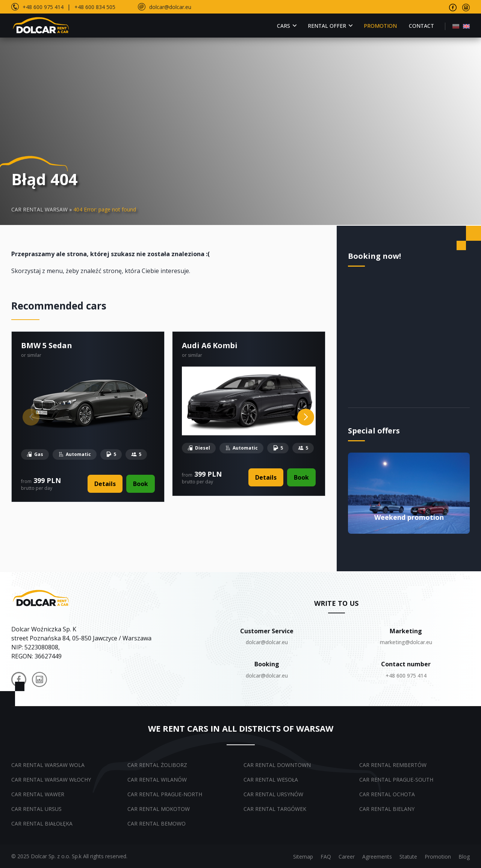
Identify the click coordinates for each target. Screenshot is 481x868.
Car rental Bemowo (157, 823)
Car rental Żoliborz (157, 765)
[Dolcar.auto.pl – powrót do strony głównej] (42, 598)
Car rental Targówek (275, 809)
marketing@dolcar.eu (406, 642)
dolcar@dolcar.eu (170, 7)
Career (347, 857)
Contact (421, 26)
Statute (408, 857)
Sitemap (303, 857)
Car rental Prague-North (165, 794)
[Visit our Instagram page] (466, 7)
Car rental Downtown (277, 765)
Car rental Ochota (387, 794)
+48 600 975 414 (43, 7)
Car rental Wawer (38, 794)
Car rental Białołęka (42, 823)
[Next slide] (306, 417)
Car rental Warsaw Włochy (51, 780)
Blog (464, 857)
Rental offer (327, 26)
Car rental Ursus (36, 809)
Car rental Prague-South (396, 780)
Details (105, 484)
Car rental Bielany (387, 809)
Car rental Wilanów (157, 780)
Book (141, 484)
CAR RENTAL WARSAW (39, 209)
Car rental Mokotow (159, 809)
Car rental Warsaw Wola (48, 765)
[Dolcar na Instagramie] (39, 681)
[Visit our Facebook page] (453, 7)
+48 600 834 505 (95, 7)
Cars (284, 26)
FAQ (326, 857)
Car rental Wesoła (271, 780)
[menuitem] (456, 26)
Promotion (380, 26)
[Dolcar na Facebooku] (19, 681)
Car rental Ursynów (273, 794)
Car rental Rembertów (393, 765)
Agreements (377, 857)
